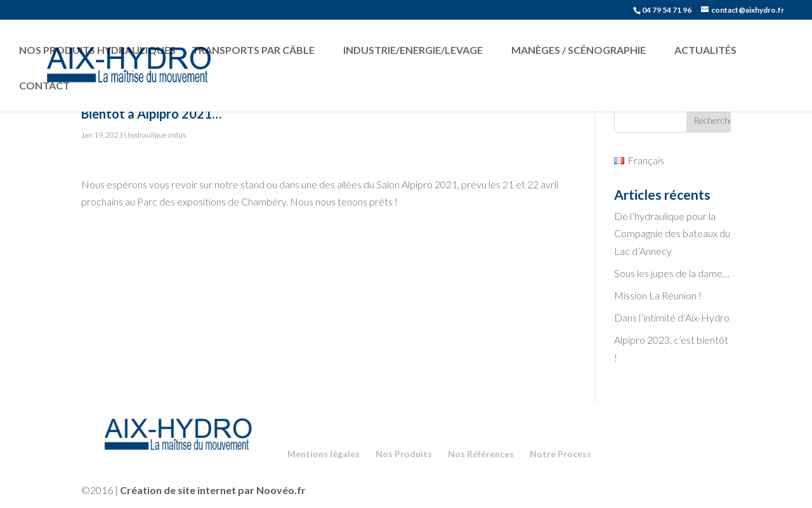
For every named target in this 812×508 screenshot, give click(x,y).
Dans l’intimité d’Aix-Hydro (672, 317)
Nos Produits (404, 454)
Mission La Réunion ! (658, 295)
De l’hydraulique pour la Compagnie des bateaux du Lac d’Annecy (672, 233)
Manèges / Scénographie (579, 50)
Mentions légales (324, 454)
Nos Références (481, 454)
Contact (44, 85)
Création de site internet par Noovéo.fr (213, 490)
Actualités (705, 50)
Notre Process (560, 454)
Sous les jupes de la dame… (672, 273)
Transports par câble (253, 50)
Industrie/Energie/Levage (413, 50)
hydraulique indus (157, 135)
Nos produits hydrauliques (97, 50)
